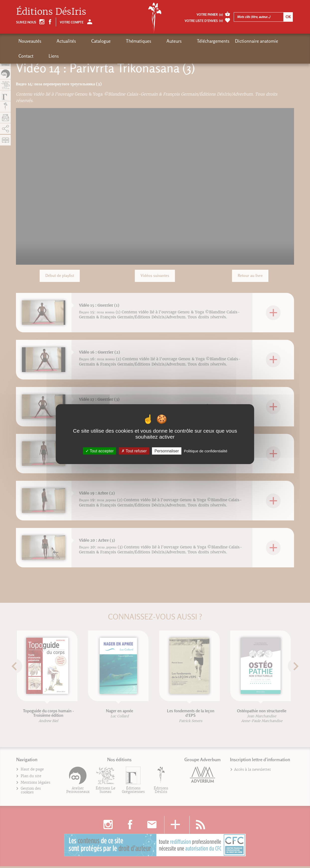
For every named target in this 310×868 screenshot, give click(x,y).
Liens (261, 41)
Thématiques (109, 41)
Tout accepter (100, 451)
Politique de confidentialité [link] (206, 451)
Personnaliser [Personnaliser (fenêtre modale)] (167, 451)
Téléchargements (165, 41)
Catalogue (81, 41)
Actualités (57, 41)
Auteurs (135, 41)
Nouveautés (30, 41)
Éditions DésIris (51, 12)
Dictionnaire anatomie (208, 41)
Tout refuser (134, 451)
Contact (242, 41)
